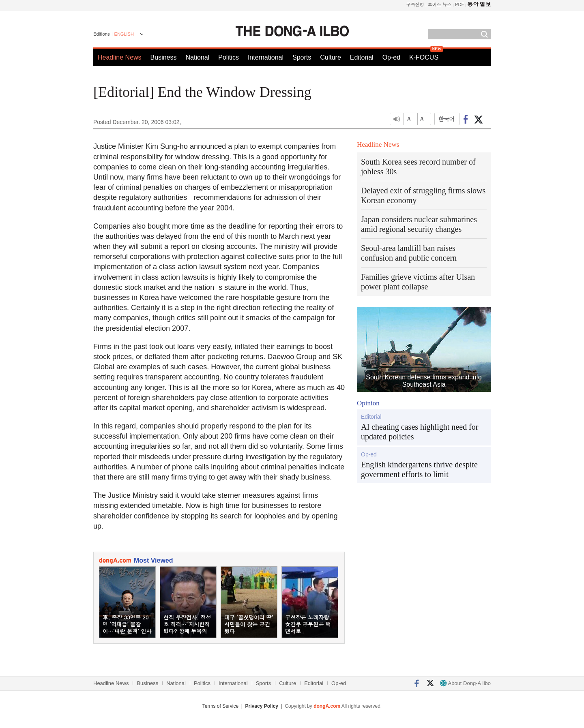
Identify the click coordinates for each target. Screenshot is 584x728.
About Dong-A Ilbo (465, 683)
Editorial (362, 57)
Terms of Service (220, 706)
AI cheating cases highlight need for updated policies (420, 432)
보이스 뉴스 (440, 4)
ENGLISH (124, 34)
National (198, 57)
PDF (459, 4)
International (266, 57)
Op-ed (391, 57)
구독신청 (415, 4)
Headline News (120, 57)
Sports (302, 57)
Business (164, 57)
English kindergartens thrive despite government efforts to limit (419, 469)
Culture (331, 57)
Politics (229, 57)
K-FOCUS (424, 57)
